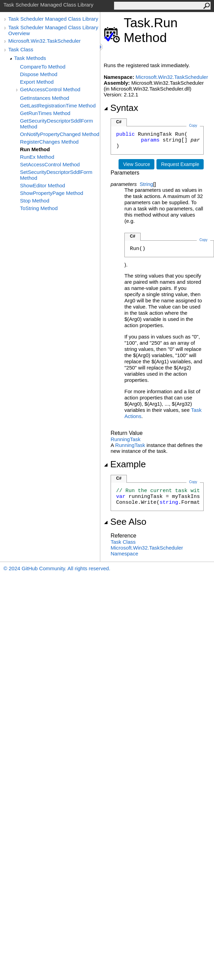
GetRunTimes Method (45, 113)
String (146, 184)
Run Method (35, 149)
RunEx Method (37, 157)
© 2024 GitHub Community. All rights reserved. (57, 568)
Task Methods (30, 58)
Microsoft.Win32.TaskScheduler (44, 41)
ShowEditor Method (43, 185)
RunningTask (126, 439)
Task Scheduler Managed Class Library (53, 19)
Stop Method (35, 201)
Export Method (37, 82)
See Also (125, 522)
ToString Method (39, 208)
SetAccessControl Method (50, 164)
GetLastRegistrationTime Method (58, 106)
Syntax (121, 108)
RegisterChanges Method (49, 142)
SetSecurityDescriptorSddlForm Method (56, 175)
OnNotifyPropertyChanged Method (60, 134)
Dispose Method (39, 74)
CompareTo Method (43, 67)
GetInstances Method (45, 98)
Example (125, 464)
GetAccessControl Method (50, 89)
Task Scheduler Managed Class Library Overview (53, 30)
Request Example (180, 164)
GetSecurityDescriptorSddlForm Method (57, 124)
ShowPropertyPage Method (52, 193)
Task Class (21, 49)
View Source (136, 164)
